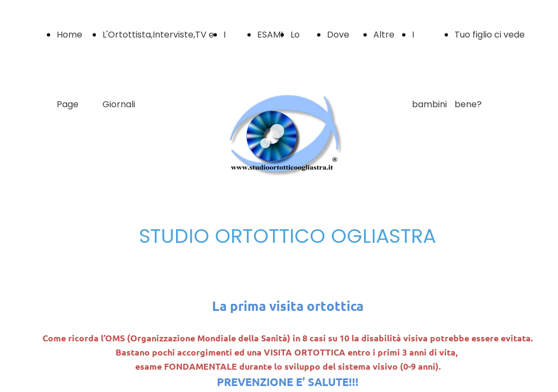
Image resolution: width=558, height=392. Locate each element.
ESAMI (270, 35)
